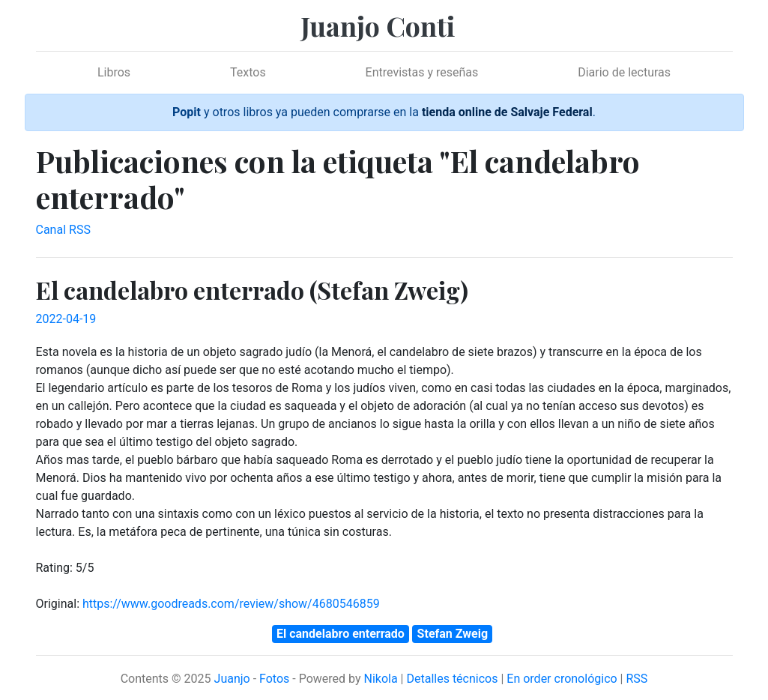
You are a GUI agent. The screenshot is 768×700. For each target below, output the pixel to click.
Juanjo (232, 679)
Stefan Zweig (453, 634)
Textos (248, 72)
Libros (114, 72)
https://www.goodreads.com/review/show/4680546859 (231, 604)
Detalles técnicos (452, 679)
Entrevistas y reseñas (422, 72)
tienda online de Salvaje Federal (507, 112)
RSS (637, 679)
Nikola (380, 679)
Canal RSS (63, 230)
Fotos (274, 679)
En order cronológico (562, 679)
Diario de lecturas (624, 72)
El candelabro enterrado (341, 634)
